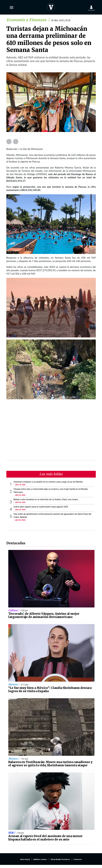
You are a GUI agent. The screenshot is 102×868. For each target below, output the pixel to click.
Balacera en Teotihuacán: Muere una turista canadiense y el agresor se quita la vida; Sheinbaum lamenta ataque (50, 764)
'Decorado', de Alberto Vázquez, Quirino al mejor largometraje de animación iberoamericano (44, 615)
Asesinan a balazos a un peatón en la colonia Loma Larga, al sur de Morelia (48, 482)
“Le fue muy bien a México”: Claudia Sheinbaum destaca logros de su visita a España (50, 690)
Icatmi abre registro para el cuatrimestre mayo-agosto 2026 (41, 507)
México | (14, 684)
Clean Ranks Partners (60, 859)
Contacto (78, 859)
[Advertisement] (51, 431)
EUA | (12, 833)
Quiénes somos (40, 859)
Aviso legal (25, 859)
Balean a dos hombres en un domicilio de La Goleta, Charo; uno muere (46, 499)
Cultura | (14, 610)
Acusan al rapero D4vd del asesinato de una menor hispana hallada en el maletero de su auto (45, 838)
